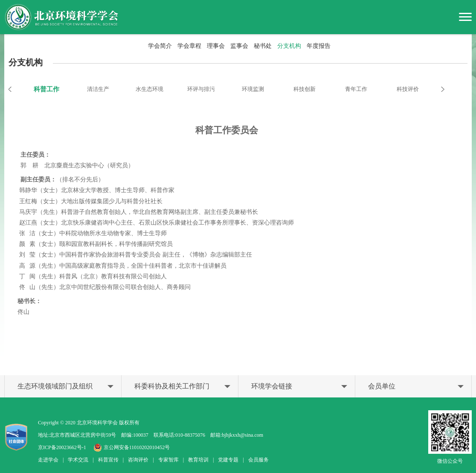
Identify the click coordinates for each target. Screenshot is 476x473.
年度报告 (319, 46)
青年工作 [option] (356, 89)
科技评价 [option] (408, 89)
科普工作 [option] (46, 89)
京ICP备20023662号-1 (62, 447)
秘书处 (263, 46)
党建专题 (228, 460)
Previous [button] (15, 89)
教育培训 (198, 460)
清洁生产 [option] (98, 89)
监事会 (239, 46)
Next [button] (438, 89)
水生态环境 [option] (149, 89)
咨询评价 (138, 460)
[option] (238, 234)
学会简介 (160, 46)
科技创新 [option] (305, 89)
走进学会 (48, 460)
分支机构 (289, 46)
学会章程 (189, 46)
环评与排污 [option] (201, 89)
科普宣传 (108, 460)
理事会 (216, 46)
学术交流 (78, 460)
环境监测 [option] (253, 89)
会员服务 (258, 460)
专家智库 (168, 460)
